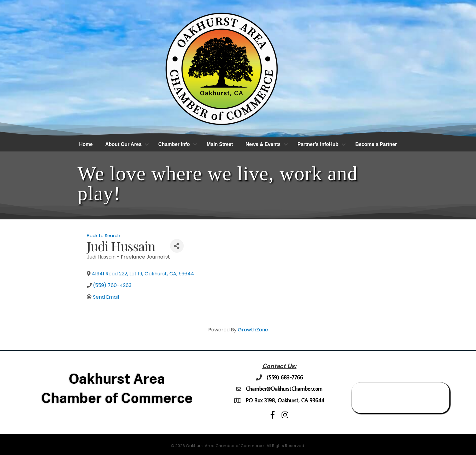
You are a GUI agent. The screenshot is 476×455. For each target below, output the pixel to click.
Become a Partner (376, 145)
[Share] (177, 246)
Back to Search (103, 236)
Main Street (220, 145)
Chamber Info (174, 145)
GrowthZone (253, 330)
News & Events (263, 145)
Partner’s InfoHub (318, 145)
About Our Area (123, 145)
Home (86, 145)
